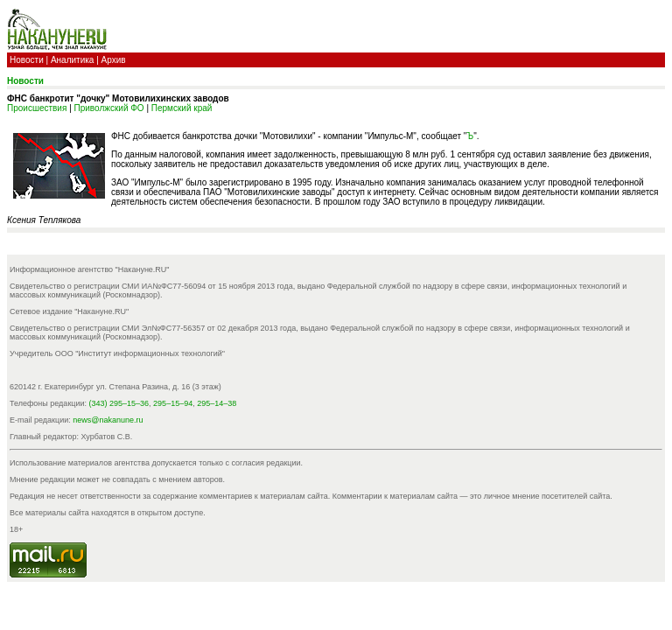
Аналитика (73, 60)
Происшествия (37, 108)
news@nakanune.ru (108, 420)
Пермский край (182, 108)
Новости (27, 60)
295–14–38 (217, 403)
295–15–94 (173, 403)
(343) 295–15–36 (119, 403)
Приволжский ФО (109, 108)
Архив (114, 60)
